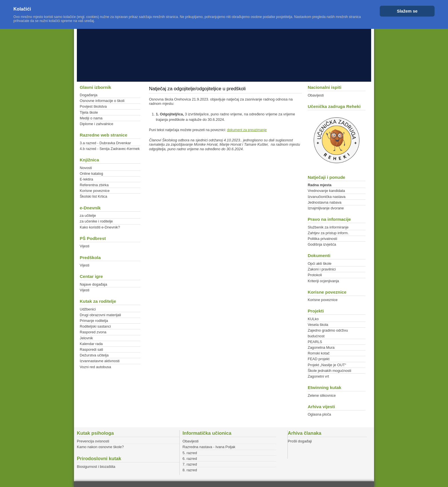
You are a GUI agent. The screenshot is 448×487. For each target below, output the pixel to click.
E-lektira (86, 179)
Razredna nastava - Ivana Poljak (209, 447)
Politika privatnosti (322, 239)
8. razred (190, 470)
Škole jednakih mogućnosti (329, 371)
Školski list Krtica (93, 196)
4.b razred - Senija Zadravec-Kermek (110, 149)
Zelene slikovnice (322, 395)
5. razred (190, 453)
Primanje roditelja (94, 321)
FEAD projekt (319, 359)
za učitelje (88, 216)
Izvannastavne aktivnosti (100, 361)
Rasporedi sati (91, 349)
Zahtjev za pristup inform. (328, 233)
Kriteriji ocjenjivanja (323, 281)
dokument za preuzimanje (247, 130)
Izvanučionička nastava (327, 197)
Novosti (86, 168)
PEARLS (315, 342)
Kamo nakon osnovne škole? (100, 447)
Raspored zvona (93, 332)
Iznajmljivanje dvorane (326, 208)
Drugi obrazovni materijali (100, 315)
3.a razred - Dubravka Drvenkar (105, 143)
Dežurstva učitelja (94, 355)
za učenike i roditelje (96, 221)
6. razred (190, 459)
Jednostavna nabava (325, 202)
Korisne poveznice (95, 191)
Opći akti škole (320, 263)
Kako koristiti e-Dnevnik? (100, 227)
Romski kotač (319, 353)
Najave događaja (93, 284)
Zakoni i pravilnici (322, 269)
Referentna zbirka (94, 185)
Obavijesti (316, 95)
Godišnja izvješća (322, 244)
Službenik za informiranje (328, 227)
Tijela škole (89, 112)
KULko (313, 319)
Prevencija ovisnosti (93, 441)
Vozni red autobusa (95, 367)
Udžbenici (88, 309)
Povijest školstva (93, 106)
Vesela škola (318, 325)
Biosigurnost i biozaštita (96, 467)
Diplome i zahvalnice (96, 124)
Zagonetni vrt (318, 376)
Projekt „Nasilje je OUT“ (327, 365)
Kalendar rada (91, 344)
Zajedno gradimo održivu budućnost (328, 333)
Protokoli (315, 275)
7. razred (190, 464)
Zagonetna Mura (321, 347)
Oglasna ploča (319, 414)
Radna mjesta (320, 185)
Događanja (89, 95)
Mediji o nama (91, 118)
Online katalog (91, 174)
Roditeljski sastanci (95, 326)
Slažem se (407, 11)
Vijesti (85, 246)
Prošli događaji (300, 441)
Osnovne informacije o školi (102, 101)
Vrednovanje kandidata (326, 191)
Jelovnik (86, 338)
